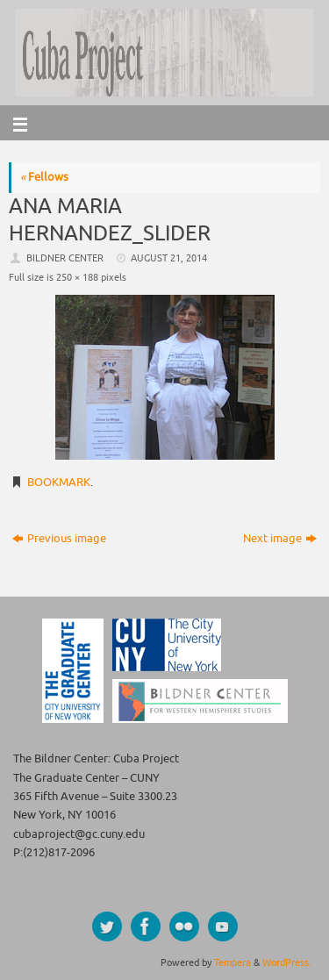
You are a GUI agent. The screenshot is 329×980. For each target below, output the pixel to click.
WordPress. (287, 962)
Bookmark (59, 483)
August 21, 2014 (169, 258)
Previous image (59, 539)
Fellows (44, 177)
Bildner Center (65, 258)
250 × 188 (77, 277)
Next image (280, 539)
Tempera (232, 962)
